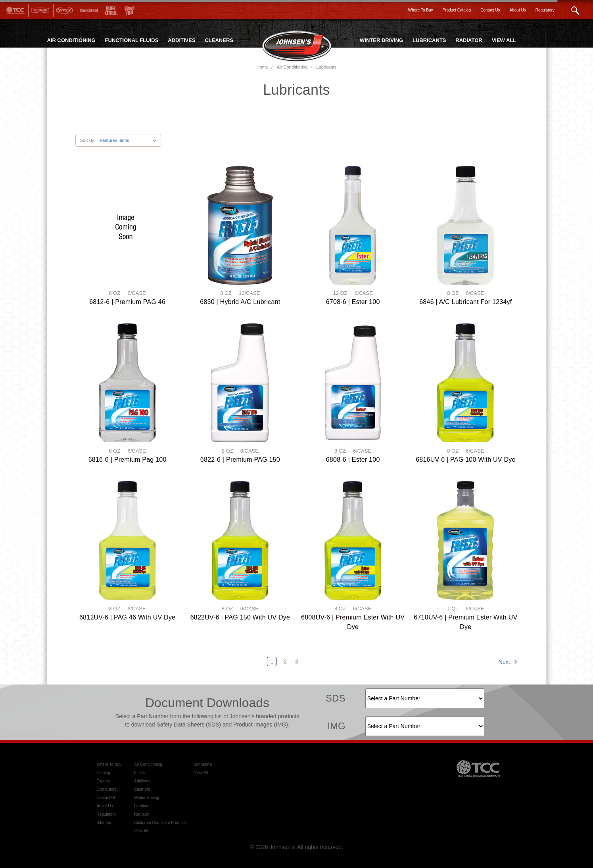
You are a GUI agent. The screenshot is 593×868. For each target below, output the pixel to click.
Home (262, 67)
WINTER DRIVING (381, 40)
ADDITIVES (181, 40)
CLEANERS (219, 40)
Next (508, 662)
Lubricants (327, 67)
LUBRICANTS (429, 40)
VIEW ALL (504, 40)
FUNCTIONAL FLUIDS (132, 40)
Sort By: (87, 140)
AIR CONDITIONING (71, 40)
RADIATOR (469, 40)
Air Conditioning (292, 67)
